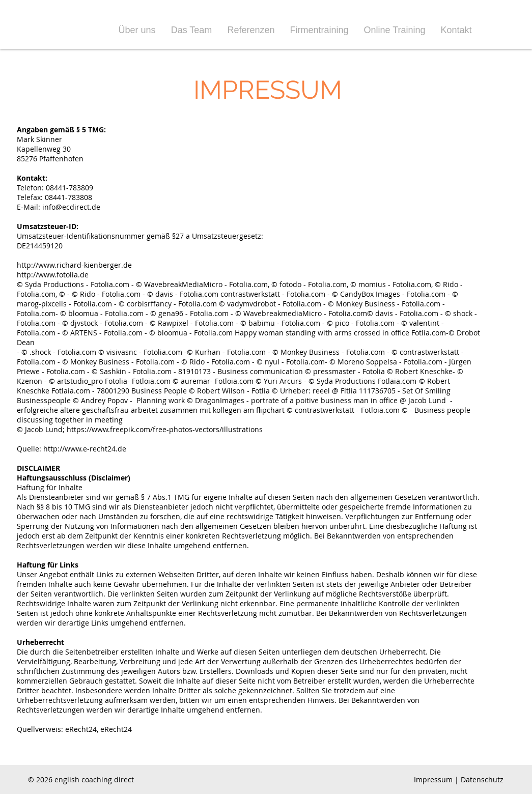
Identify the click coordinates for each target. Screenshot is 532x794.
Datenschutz (482, 779)
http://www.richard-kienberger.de (74, 265)
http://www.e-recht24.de (85, 449)
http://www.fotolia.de (53, 275)
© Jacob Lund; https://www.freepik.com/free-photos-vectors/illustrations (140, 429)
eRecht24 (81, 729)
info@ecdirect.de (71, 207)
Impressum (433, 779)
